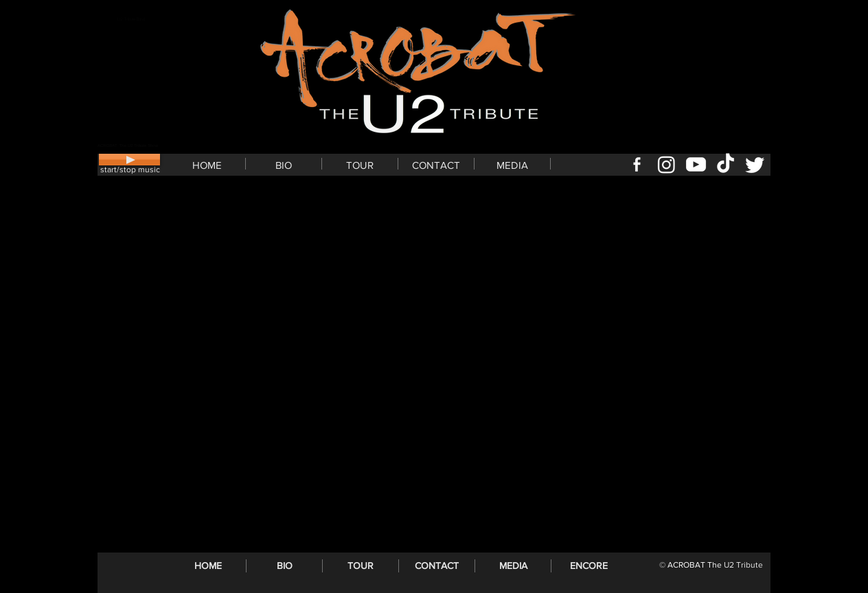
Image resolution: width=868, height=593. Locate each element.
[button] (284, 164)
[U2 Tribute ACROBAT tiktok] (726, 164)
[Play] (129, 160)
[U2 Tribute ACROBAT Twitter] (755, 164)
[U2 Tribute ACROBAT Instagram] (666, 164)
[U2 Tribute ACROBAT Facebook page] (637, 164)
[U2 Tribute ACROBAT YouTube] (696, 164)
